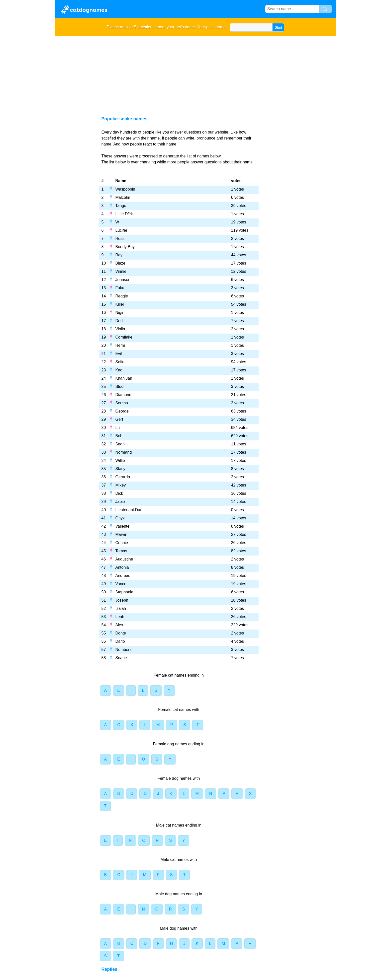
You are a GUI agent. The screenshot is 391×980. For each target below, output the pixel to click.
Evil (119, 354)
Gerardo (123, 477)
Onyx (120, 518)
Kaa (119, 370)
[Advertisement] (196, 73)
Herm (120, 345)
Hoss (120, 239)
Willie (120, 460)
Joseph (122, 600)
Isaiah (121, 608)
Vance (121, 584)
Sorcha (122, 403)
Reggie (122, 296)
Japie (120, 502)
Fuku (120, 288)
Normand (124, 452)
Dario (120, 641)
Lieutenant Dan (129, 510)
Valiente (123, 526)
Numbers (124, 650)
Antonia (122, 567)
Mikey (121, 485)
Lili (118, 428)
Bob (119, 436)
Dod (119, 321)
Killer (120, 304)
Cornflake (124, 337)
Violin (120, 329)
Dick (119, 493)
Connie (122, 543)
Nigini (120, 313)
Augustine (124, 559)
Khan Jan (124, 378)
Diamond (123, 395)
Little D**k (124, 214)
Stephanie (124, 592)
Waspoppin (125, 189)
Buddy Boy (125, 247)
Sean (120, 444)
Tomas (121, 551)
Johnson (123, 280)
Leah (120, 617)
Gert (119, 419)
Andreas (123, 576)
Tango (121, 206)
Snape (121, 658)
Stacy (120, 469)
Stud (120, 386)
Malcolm (123, 197)
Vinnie (121, 271)
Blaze (120, 263)
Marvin (121, 534)
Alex (119, 625)
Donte (121, 633)
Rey (119, 255)
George (122, 411)
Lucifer (121, 230)
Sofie (120, 362)
